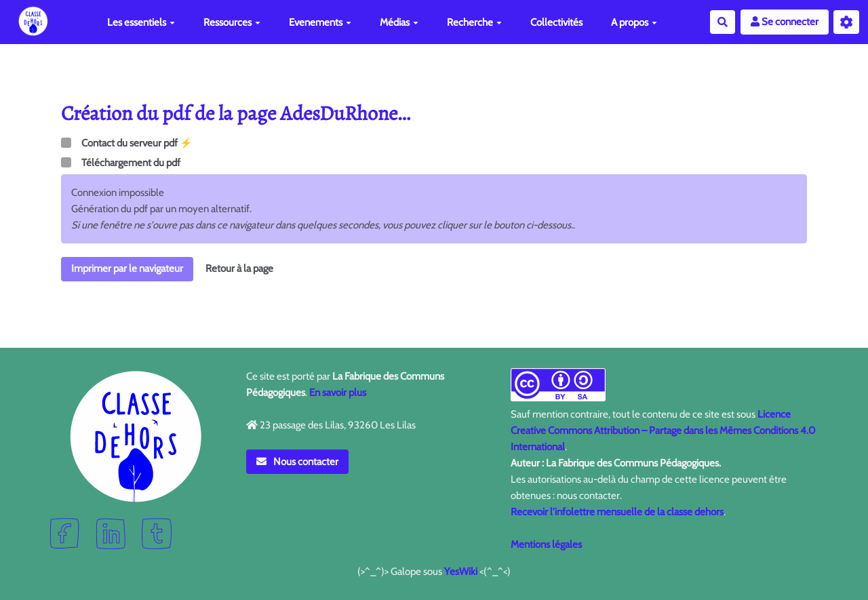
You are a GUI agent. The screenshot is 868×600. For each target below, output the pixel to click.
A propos (634, 22)
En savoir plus (338, 393)
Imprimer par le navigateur (127, 268)
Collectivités (556, 22)
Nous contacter (298, 462)
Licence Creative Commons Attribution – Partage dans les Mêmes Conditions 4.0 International (663, 431)
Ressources (232, 22)
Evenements (320, 22)
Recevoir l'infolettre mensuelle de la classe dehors (617, 512)
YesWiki (461, 572)
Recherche (474, 22)
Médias (399, 22)
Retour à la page (239, 268)
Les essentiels (141, 22)
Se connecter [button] (785, 22)
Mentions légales (546, 544)
